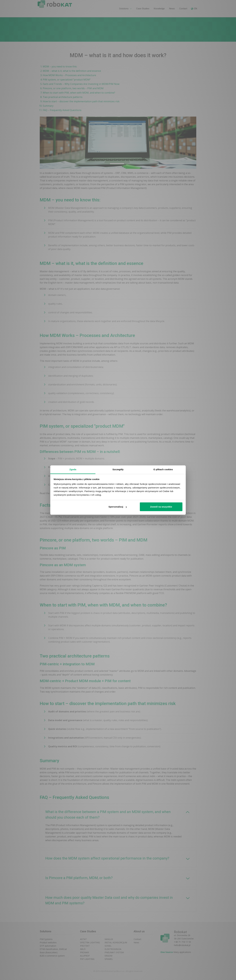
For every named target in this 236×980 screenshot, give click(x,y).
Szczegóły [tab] (118, 469)
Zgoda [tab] (73, 469)
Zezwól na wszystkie (161, 507)
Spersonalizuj (118, 507)
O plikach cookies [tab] (163, 469)
